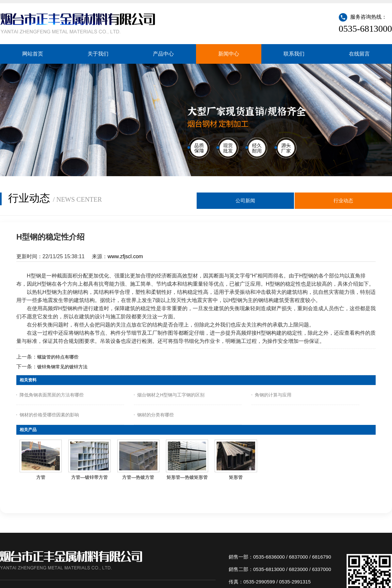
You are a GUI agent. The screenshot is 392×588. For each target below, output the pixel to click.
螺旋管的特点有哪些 (58, 357)
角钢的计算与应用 (273, 395)
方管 (41, 477)
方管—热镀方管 (138, 477)
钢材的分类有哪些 (155, 415)
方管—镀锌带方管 (90, 477)
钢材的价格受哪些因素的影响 (49, 415)
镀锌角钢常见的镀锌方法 (62, 367)
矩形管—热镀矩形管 (187, 477)
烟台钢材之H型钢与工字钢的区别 (171, 395)
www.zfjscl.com (125, 256)
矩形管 (236, 477)
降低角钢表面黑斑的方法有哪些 (52, 395)
